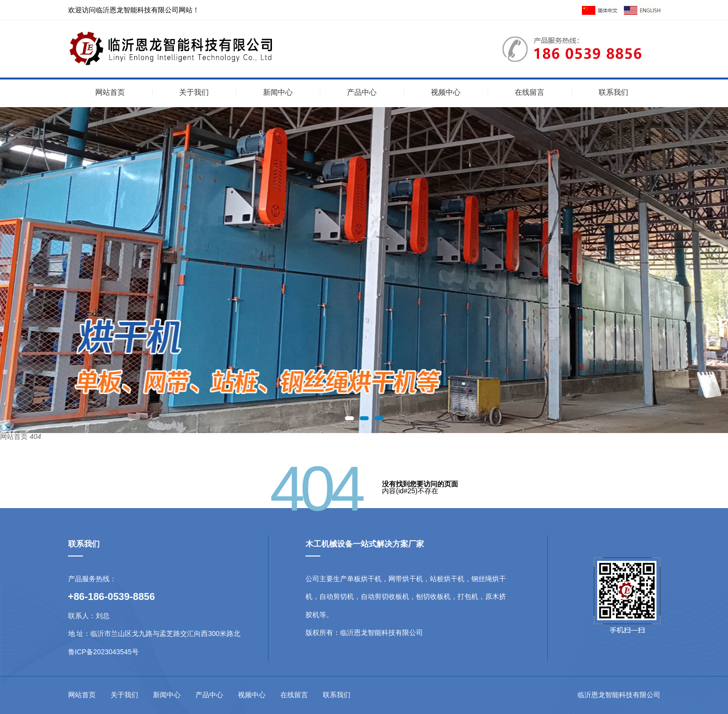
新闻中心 (278, 92)
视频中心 (446, 92)
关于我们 (194, 92)
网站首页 (110, 92)
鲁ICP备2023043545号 (103, 652)
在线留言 (530, 92)
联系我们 (613, 92)
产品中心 (362, 92)
